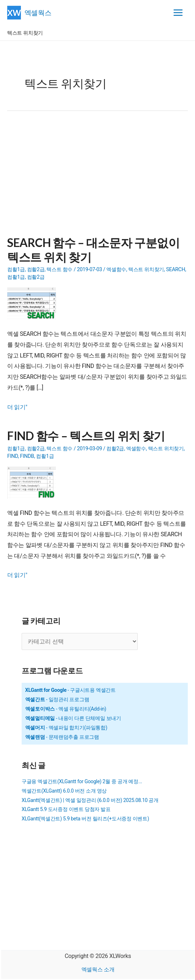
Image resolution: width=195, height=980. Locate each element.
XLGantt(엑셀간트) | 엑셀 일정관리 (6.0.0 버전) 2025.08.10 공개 (90, 800)
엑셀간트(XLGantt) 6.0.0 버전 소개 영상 (64, 791)
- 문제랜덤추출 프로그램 (62, 737)
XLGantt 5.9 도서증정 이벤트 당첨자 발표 (66, 809)
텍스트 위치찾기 (146, 270)
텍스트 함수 (59, 270)
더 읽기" (17, 407)
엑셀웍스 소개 (98, 970)
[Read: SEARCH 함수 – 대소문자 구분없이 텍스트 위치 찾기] (34, 303)
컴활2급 (36, 270)
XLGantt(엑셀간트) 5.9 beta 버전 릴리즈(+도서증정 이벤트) (85, 819)
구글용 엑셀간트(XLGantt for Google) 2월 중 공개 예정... (82, 781)
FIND (13, 456)
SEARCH (176, 270)
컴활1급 (16, 270)
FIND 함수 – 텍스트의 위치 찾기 (86, 436)
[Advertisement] (97, 178)
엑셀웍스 (38, 12)
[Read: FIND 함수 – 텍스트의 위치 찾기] (34, 482)
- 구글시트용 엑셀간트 (70, 690)
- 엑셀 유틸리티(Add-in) (66, 709)
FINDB (27, 456)
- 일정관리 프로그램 (57, 699)
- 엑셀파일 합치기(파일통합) (66, 728)
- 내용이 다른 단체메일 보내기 (73, 718)
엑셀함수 (116, 270)
